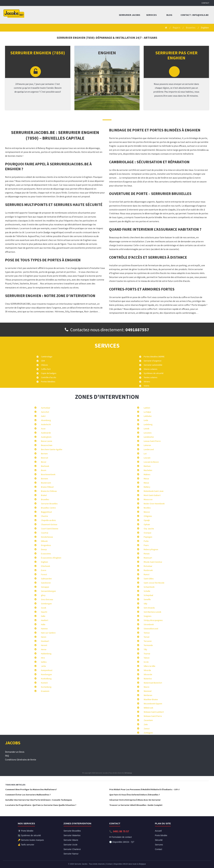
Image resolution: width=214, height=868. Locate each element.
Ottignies (148, 516)
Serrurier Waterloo (72, 835)
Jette (43, 666)
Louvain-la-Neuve (151, 462)
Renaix (147, 554)
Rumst (147, 574)
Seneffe (147, 599)
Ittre (43, 658)
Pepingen (148, 537)
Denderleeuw (47, 537)
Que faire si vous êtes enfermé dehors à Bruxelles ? (135, 795)
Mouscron (148, 499)
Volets (147, 386)
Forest (44, 574)
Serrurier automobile (153, 365)
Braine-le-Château (49, 491)
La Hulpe (147, 412)
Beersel (45, 458)
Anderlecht (46, 424)
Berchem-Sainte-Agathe (52, 449)
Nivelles (147, 508)
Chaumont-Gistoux (49, 524)
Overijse (147, 533)
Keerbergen (46, 674)
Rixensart (148, 558)
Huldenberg (46, 654)
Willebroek (148, 708)
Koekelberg (46, 679)
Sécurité (159, 840)
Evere (44, 570)
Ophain (147, 524)
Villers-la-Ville (150, 666)
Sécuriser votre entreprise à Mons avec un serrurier (135, 800)
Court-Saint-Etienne (50, 529)
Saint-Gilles (149, 579)
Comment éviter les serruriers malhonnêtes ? (28, 795)
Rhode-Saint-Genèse (153, 562)
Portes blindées (48, 382)
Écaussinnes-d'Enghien (51, 558)
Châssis (44, 365)
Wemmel (148, 691)
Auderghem (46, 437)
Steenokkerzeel (151, 629)
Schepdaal (148, 595)
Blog (169, 15)
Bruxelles (191, 28)
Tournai (147, 654)
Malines (147, 474)
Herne (44, 649)
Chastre (45, 516)
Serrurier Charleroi (72, 849)
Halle (43, 616)
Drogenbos (46, 545)
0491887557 (137, 330)
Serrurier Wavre (71, 840)
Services (151, 15)
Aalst (43, 416)
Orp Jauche (149, 529)
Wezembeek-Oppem (153, 704)
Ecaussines (46, 554)
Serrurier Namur (71, 854)
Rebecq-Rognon (151, 549)
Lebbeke (148, 416)
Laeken (147, 408)
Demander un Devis (15, 752)
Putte (146, 541)
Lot (145, 454)
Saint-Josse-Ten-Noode (154, 583)
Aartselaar (46, 408)
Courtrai (45, 533)
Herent (44, 645)
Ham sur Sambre (48, 633)
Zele (146, 724)
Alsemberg (46, 420)
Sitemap (128, 773)
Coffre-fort (46, 369)
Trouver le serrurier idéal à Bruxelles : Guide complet (136, 805)
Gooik (44, 608)
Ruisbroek (148, 570)
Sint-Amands (149, 608)
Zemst (147, 729)
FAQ (7, 756)
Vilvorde (147, 670)
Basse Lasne (47, 441)
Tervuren (148, 641)
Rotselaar (148, 566)
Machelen (148, 470)
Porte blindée (161, 835)
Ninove (147, 512)
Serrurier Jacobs (130, 15)
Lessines (148, 433)
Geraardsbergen (48, 591)
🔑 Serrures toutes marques (31, 840)
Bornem (45, 479)
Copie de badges (49, 373)
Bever (44, 462)
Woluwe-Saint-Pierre (153, 716)
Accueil (158, 831)
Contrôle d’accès (49, 377)
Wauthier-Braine (151, 699)
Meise (146, 479)
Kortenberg (46, 687)
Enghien (45, 562)
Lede (146, 420)
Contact (205, 3)
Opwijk (147, 520)
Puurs (146, 545)
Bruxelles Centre (48, 508)
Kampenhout (47, 670)
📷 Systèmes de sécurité (29, 835)
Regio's (176, 28)
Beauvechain (47, 445)
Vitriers (147, 382)
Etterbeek (46, 566)
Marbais (147, 466)
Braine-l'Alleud (47, 487)
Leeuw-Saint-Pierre (152, 441)
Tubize (147, 658)
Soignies (148, 616)
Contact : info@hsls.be (195, 15)
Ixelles (44, 662)
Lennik (147, 429)
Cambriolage (47, 357)
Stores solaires (151, 369)
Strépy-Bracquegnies (153, 620)
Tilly (145, 649)
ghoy (43, 595)
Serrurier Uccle (71, 845)
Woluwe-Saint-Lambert (154, 712)
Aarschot (45, 412)
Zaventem (148, 720)
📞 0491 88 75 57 (119, 831)
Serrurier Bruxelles (49, 504)
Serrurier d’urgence (153, 361)
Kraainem (45, 691)
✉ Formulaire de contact (120, 837)
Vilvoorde (148, 674)
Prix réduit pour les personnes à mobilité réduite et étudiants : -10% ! (144, 789)
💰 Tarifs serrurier (26, 845)
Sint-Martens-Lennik (152, 612)
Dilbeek (44, 541)
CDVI (43, 361)
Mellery (147, 487)
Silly (145, 604)
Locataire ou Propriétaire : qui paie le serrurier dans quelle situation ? (41, 805)
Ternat (147, 637)
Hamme (44, 629)
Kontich (44, 683)
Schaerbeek (149, 587)
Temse (147, 633)
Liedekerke (149, 437)
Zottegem (148, 733)
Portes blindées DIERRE (154, 357)
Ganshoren (46, 583)
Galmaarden (46, 579)
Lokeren (147, 445)
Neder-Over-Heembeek (154, 504)
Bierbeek (45, 466)
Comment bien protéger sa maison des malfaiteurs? (31, 789)
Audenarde (46, 433)
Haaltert (45, 620)
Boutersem (46, 483)
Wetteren (148, 695)
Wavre (147, 687)
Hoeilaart (45, 641)
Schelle (147, 591)
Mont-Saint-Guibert (152, 495)
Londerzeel (149, 449)
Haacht (44, 612)
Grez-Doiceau (47, 599)
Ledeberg (148, 424)
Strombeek (149, 624)
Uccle (146, 662)
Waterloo (148, 679)
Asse (43, 429)
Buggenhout (46, 512)
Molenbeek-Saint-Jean (154, 491)
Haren (44, 637)
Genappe (45, 587)
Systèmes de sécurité (154, 373)
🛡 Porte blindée (26, 831)
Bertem (44, 454)
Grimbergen (46, 604)
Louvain (147, 458)
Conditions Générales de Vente (21, 760)
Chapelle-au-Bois (48, 520)
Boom (44, 470)
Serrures (159, 845)
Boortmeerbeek (48, 474)
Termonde (148, 645)
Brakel (44, 495)
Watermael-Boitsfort (153, 683)
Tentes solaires (151, 377)
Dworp (44, 549)
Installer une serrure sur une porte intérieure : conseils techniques (39, 800)
